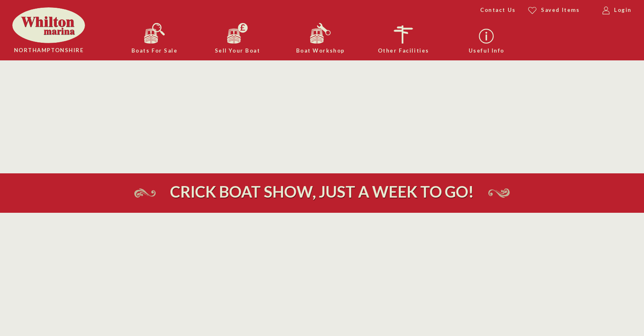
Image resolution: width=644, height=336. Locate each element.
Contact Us (498, 10)
